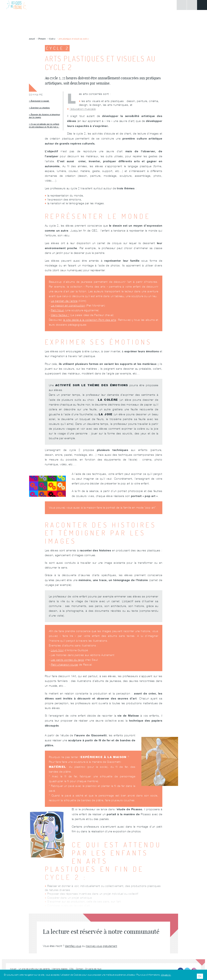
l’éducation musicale (83, 109)
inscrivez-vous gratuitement (101, 946)
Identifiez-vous (73, 946)
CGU (72, 969)
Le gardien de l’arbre (64, 301)
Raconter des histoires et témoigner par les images (44, 116)
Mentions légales (60, 969)
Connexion (182, 5)
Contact (80, 969)
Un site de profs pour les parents (34, 969)
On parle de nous (93, 969)
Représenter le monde (40, 101)
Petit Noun (58, 310)
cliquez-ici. (166, 975)
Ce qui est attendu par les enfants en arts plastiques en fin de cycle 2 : (44, 125)
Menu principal (202, 5)
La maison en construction (68, 305)
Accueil (13, 969)
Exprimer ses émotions (40, 108)
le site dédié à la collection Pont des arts (90, 320)
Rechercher (192, 5)
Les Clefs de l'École (16, 5)
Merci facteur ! (60, 315)
